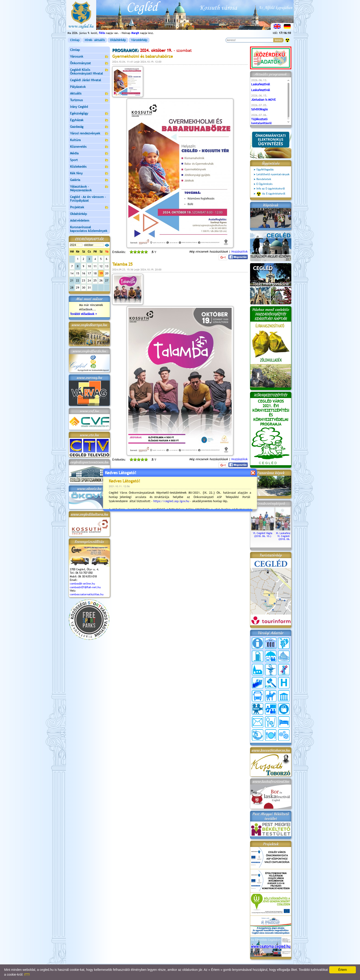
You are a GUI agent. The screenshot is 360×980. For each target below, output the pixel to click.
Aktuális (89, 94)
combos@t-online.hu (82, 584)
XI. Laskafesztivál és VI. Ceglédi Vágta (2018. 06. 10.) (287, 535)
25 (95, 280)
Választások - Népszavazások (89, 188)
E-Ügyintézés (264, 184)
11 (95, 266)
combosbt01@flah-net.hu (85, 587)
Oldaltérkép (118, 40)
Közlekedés (89, 167)
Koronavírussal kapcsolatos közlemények (89, 229)
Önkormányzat (89, 63)
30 (84, 288)
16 (84, 273)
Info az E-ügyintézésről (271, 189)
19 (101, 273)
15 (78, 273)
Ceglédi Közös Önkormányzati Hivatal (89, 72)
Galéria (89, 180)
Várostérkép (139, 40)
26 (101, 280)
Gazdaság (89, 127)
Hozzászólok (240, 252)
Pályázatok (78, 87)
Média (89, 154)
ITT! (27, 974)
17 (89, 273)
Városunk (89, 57)
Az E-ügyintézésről (271, 194)
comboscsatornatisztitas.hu (87, 594)
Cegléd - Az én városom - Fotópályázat (88, 199)
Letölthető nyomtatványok (273, 174)
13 (107, 266)
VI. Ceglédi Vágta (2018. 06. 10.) (263, 533)
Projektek (89, 207)
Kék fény (89, 174)
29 (78, 288)
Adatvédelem (80, 220)
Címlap (75, 40)
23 (84, 280)
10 (89, 266)
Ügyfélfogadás (265, 170)
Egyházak (89, 120)
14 (72, 273)
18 (95, 273)
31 (89, 288)
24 (89, 280)
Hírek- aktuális (95, 40)
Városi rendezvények (89, 134)
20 (107, 273)
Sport (89, 160)
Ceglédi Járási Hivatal (86, 80)
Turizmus (89, 100)
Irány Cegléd (79, 107)
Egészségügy (89, 114)
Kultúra (89, 140)
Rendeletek (264, 179)
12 (101, 266)
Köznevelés (89, 147)
